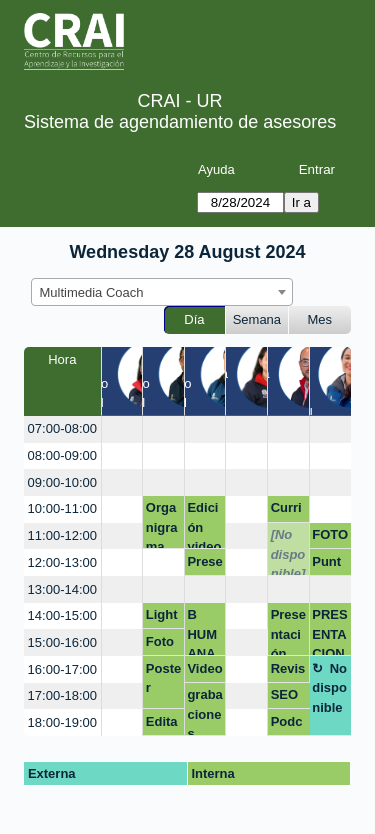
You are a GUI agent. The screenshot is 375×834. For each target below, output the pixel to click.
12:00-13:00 (62, 562)
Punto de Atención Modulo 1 (330, 565)
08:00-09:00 (62, 455)
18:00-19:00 (62, 722)
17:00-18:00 (62, 695)
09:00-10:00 (62, 482)
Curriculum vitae (286, 511)
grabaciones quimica (204, 711)
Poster (163, 678)
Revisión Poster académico (288, 672)
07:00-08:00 (62, 428)
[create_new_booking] (122, 429)
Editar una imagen (162, 725)
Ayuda (216, 169)
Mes (320, 319)
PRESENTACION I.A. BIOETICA (329, 631)
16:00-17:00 (62, 669)
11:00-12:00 (62, 535)
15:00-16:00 (62, 642)
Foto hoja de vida (160, 645)
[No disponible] (288, 551)
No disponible (329, 688)
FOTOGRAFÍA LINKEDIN (330, 538)
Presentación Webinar (288, 631)
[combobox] (162, 292)
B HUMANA (202, 631)
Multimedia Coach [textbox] (92, 292)
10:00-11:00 (62, 508)
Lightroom (162, 618)
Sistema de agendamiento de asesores (180, 122)
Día (194, 319)
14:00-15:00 (62, 615)
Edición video (204, 524)
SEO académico (286, 698)
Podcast (287, 725)
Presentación (204, 565)
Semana (257, 319)
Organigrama (162, 524)
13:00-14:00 (62, 589)
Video (204, 668)
